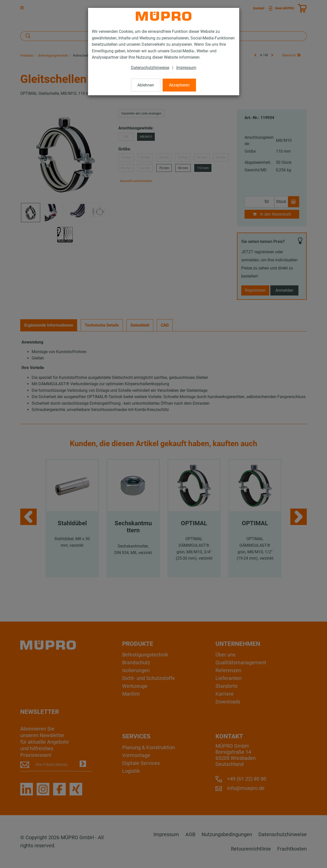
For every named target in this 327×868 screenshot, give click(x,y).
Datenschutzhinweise (150, 68)
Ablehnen (146, 85)
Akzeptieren (179, 85)
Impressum (186, 68)
